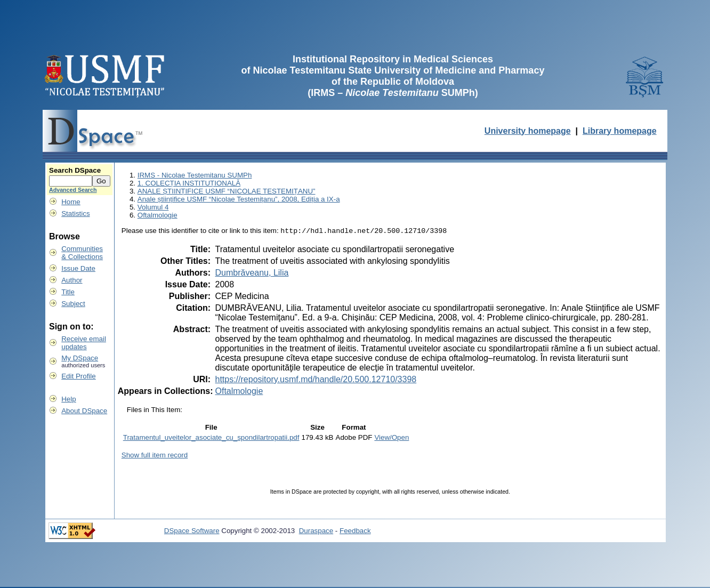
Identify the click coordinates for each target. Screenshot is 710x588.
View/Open (392, 438)
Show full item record (155, 456)
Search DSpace (75, 170)
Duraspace (316, 532)
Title (68, 292)
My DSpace (80, 358)
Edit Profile (78, 376)
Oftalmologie (158, 215)
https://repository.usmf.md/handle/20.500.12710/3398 (316, 380)
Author (72, 280)
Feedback (355, 532)
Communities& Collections (82, 253)
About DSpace (84, 411)
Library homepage (620, 131)
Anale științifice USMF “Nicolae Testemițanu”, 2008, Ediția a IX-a (239, 199)
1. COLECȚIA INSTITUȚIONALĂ (189, 183)
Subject (73, 304)
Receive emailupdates (84, 343)
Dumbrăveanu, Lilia (252, 274)
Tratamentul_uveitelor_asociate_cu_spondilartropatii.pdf (211, 438)
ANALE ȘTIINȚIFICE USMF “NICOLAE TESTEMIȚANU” (227, 191)
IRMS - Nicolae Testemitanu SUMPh (195, 175)
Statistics (75, 214)
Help (68, 399)
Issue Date (78, 268)
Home (71, 202)
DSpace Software (192, 532)
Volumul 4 (153, 207)
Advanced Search (73, 190)
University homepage (528, 131)
